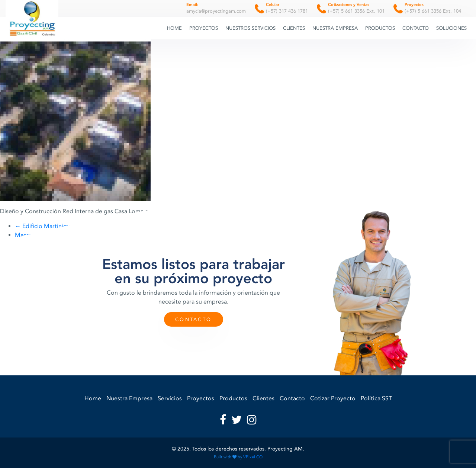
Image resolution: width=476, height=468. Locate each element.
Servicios (170, 398)
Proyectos (204, 28)
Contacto (416, 28)
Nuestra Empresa (335, 28)
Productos (380, 28)
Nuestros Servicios (250, 28)
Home (174, 28)
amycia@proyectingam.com (216, 8)
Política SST (376, 398)
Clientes (294, 28)
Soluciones (451, 28)
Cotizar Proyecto (333, 398)
